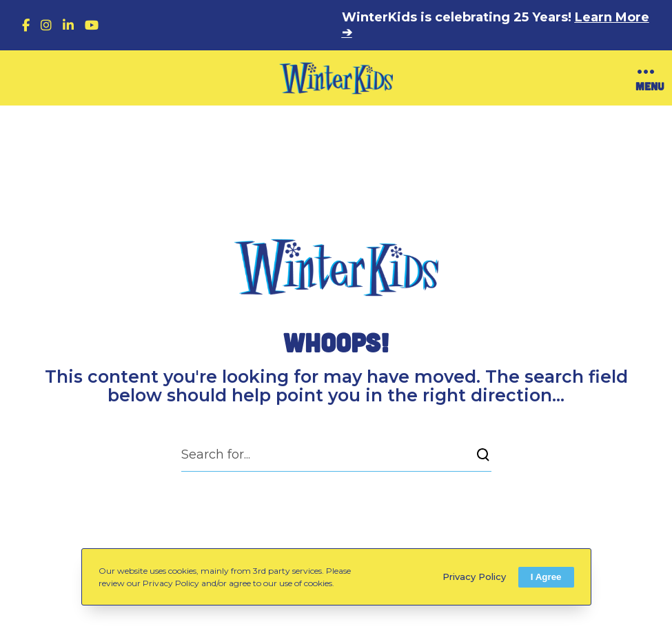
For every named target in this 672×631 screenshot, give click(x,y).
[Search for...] (336, 454)
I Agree (546, 577)
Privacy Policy (474, 577)
